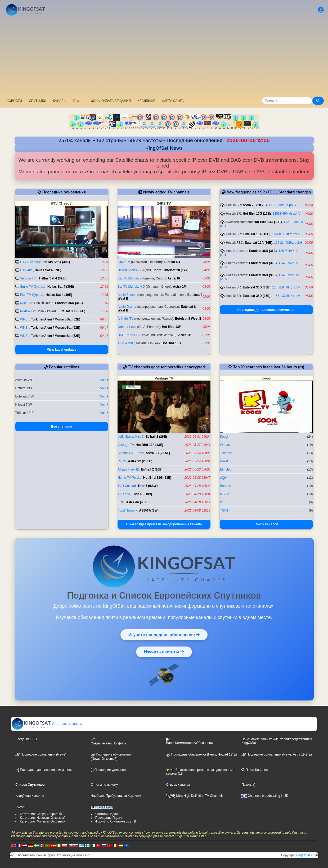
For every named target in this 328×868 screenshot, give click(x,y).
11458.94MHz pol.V (286, 287)
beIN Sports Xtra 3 (131, 437)
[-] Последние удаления (108, 770)
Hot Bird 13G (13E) (257, 214)
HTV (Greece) (30, 262)
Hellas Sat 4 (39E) (57, 262)
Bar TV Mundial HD (131, 287)
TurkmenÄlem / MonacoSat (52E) (56, 319)
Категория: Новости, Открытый (43, 818)
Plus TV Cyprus (31, 295)
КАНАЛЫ (60, 101)
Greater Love (127, 327)
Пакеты (79, 101)
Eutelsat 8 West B (188, 319)
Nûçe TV (26, 303)
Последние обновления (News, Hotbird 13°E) (201, 754)
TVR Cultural (127, 486)
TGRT (224, 510)
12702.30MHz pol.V (282, 205)
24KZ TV (124, 262)
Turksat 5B (172, 262)
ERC (121, 502)
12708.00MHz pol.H (286, 234)
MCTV (224, 494)
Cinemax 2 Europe (131, 453)
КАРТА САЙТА (173, 101)
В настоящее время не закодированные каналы (164, 524)
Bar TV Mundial (128, 278)
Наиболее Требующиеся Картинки (116, 796)
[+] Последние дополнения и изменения (45, 770)
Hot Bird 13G (171, 343)
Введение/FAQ (26, 739)
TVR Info (124, 494)
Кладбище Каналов (30, 796)
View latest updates (62, 350)
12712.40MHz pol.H (288, 243)
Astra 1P (174, 278)
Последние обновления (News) (41, 754)
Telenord (226, 453)
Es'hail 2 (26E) (156, 437)
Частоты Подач (107, 814)
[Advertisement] (164, 57)
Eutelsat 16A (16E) (257, 234)
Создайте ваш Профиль (109, 741)
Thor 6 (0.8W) (148, 486)
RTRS (122, 461)
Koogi (224, 437)
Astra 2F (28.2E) (255, 205)
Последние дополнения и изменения (266, 310)
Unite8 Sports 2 (129, 270)
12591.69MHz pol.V (287, 214)
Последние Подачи (109, 818)
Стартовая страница (47, 724)
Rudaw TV (27, 311)
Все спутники (62, 427)
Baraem (226, 486)
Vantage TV (126, 445)
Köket (224, 461)
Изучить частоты (164, 652)
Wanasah (227, 445)
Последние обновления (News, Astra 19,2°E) (277, 754)
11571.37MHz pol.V (286, 296)
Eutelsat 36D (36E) (69, 303)
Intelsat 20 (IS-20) (178, 270)
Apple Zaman (127, 295)
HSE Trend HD (128, 335)
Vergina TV (28, 278)
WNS (24, 319)
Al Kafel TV (125, 319)
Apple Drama (127, 307)
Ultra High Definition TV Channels (195, 796)
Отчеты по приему (104, 785)
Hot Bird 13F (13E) (149, 445)
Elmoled (226, 469)
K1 (222, 502)
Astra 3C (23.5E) (158, 453)
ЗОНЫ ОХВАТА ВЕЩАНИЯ (111, 101)
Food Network (127, 510)
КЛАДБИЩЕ (147, 101)
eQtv (223, 478)
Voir (104, 380)
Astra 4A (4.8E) (137, 502)
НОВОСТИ (14, 101)
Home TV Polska (129, 478)
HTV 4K (26, 270)
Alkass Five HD (128, 469)
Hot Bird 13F (171, 327)
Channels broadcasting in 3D (265, 796)
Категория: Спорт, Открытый (41, 814)
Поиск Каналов (266, 524)
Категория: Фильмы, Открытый (43, 821)
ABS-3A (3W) (149, 510)
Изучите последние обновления (164, 635)
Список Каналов (178, 785)
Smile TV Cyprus (32, 287)
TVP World (125, 343)
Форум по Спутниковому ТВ (116, 821)
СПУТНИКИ (37, 101)
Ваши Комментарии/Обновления (190, 741)
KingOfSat (303, 855)
